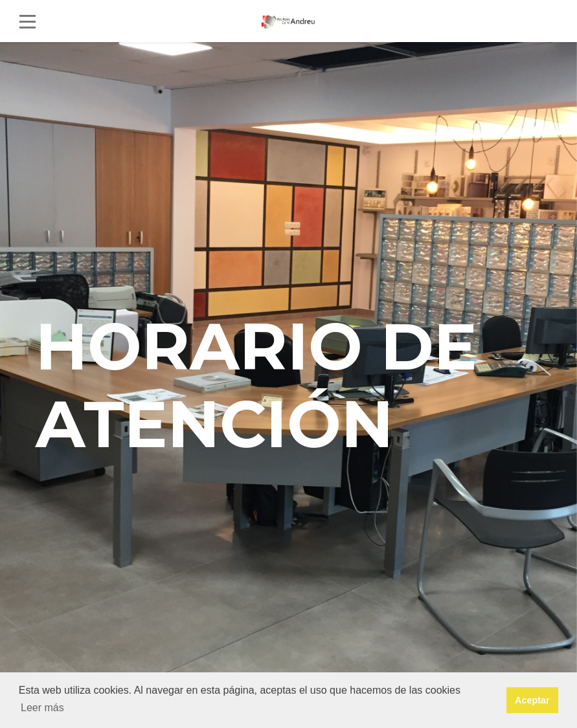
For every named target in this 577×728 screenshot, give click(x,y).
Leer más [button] (42, 708)
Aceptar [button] (532, 700)
